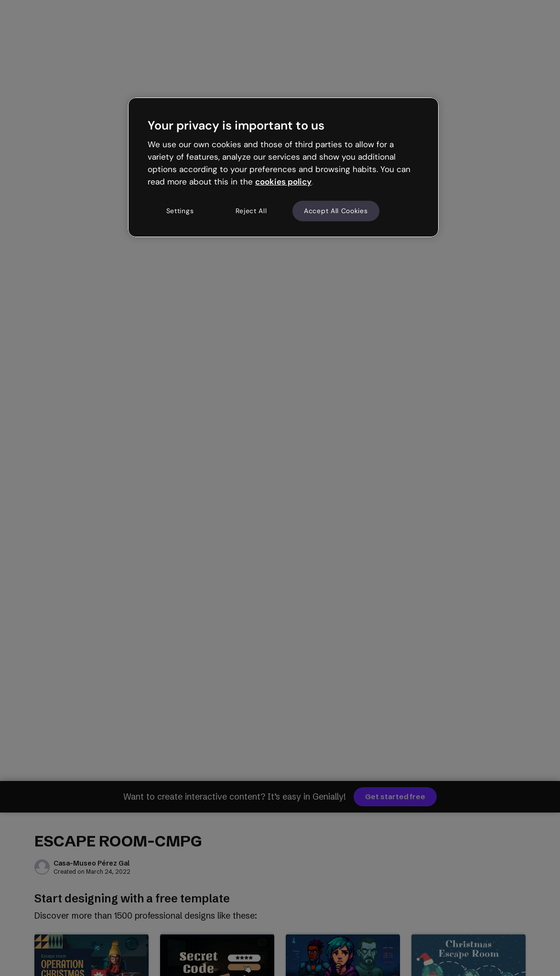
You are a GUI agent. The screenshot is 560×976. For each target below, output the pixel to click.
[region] (283, 167)
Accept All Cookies (336, 211)
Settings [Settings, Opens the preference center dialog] (180, 211)
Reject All (251, 211)
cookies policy (283, 182)
